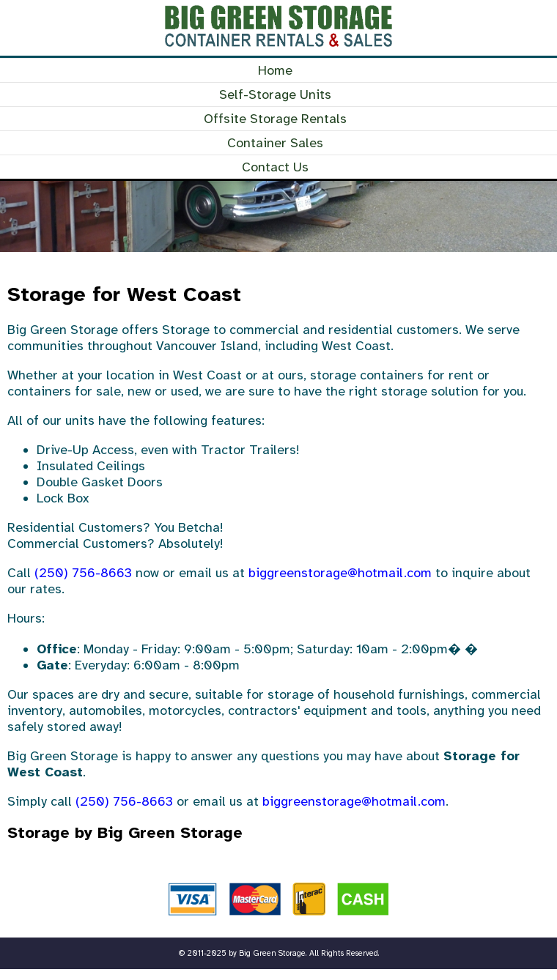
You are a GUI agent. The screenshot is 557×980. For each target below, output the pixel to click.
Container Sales (275, 143)
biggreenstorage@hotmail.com (340, 573)
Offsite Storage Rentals (275, 119)
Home (275, 70)
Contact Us (275, 167)
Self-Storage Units (275, 94)
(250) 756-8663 (83, 573)
